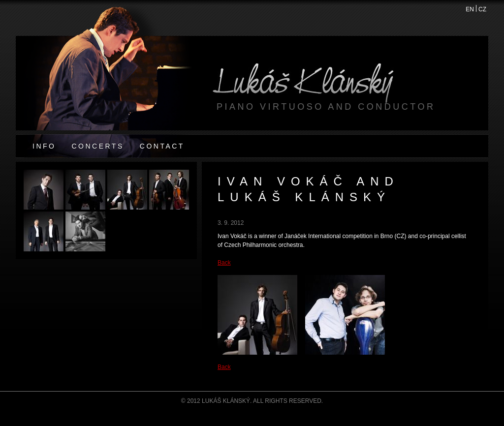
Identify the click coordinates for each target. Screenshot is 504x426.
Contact (162, 146)
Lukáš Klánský (303, 88)
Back (224, 263)
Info (44, 146)
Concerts (97, 146)
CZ (482, 9)
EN (470, 9)
